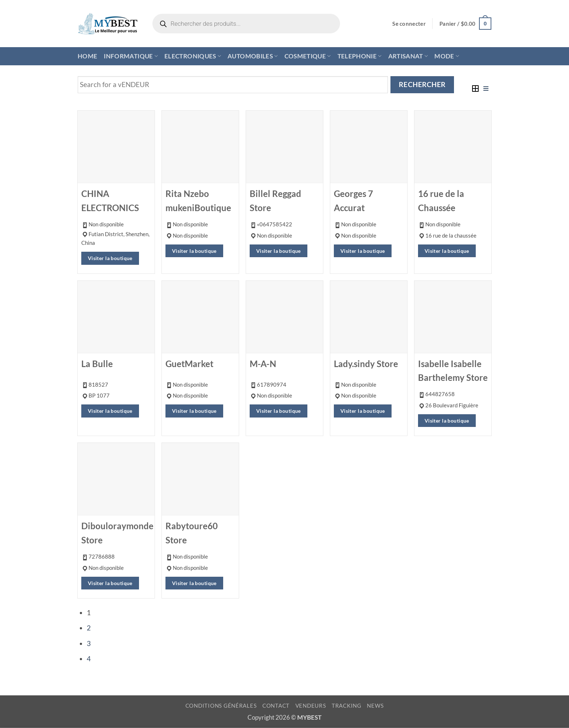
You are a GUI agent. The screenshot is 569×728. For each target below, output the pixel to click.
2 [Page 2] (89, 628)
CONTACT (276, 706)
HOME (87, 56)
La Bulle (97, 364)
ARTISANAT (408, 56)
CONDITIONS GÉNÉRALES (221, 706)
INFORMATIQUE (131, 56)
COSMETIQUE (308, 56)
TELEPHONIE (360, 56)
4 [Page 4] (89, 659)
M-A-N (263, 364)
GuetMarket (189, 364)
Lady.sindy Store (366, 364)
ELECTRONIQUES (193, 56)
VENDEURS (311, 706)
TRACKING (347, 706)
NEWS (375, 706)
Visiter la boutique (110, 258)
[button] (409, 24)
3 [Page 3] (89, 643)
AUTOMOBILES (253, 56)
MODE (447, 56)
